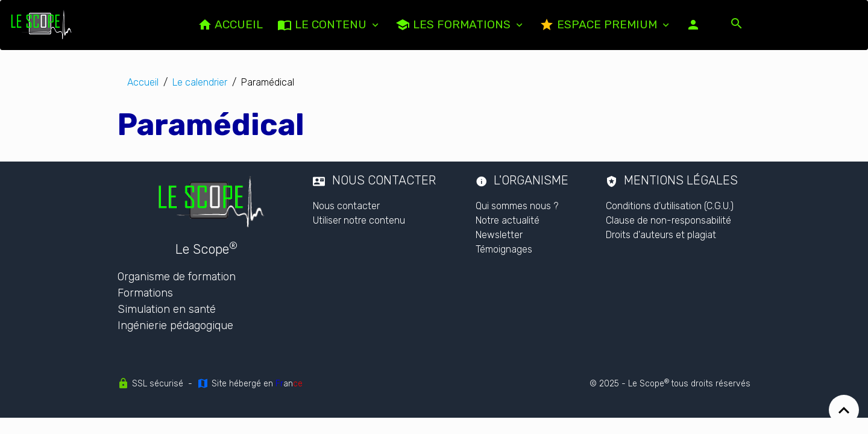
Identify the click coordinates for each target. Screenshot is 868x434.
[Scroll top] (844, 410)
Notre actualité (508, 220)
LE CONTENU (323, 25)
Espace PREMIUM (600, 25)
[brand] (44, 25)
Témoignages (504, 249)
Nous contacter (346, 206)
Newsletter (499, 235)
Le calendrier (200, 82)
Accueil (143, 82)
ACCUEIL (230, 25)
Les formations (454, 25)
